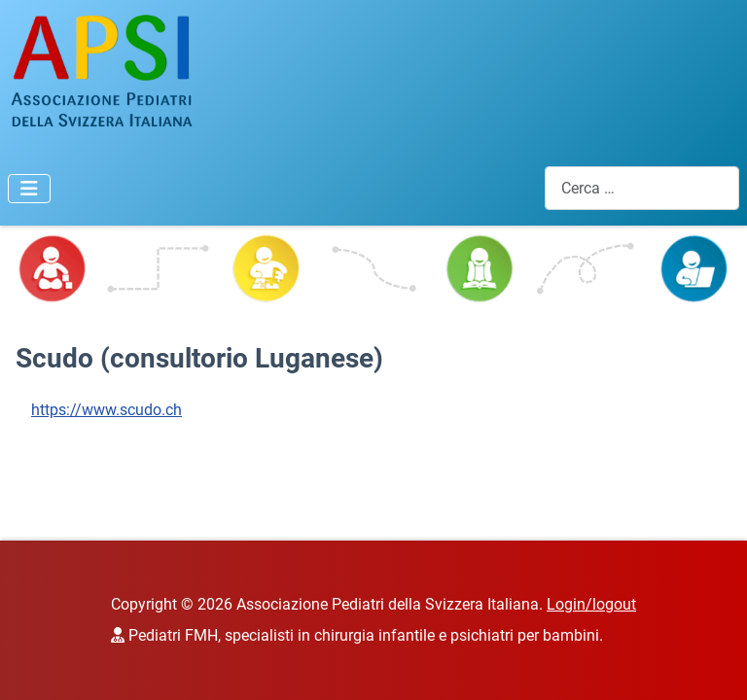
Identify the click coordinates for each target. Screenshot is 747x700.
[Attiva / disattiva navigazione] (29, 189)
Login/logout (591, 604)
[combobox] (642, 188)
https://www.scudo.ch (107, 410)
